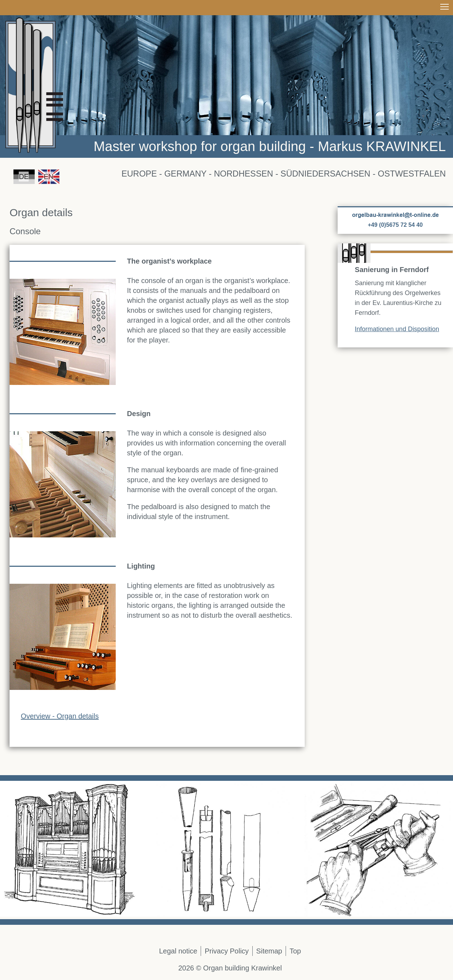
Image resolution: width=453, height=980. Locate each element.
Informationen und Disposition (397, 329)
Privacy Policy (226, 951)
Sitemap (269, 951)
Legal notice (178, 951)
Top (295, 951)
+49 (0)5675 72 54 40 (395, 225)
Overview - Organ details (60, 716)
